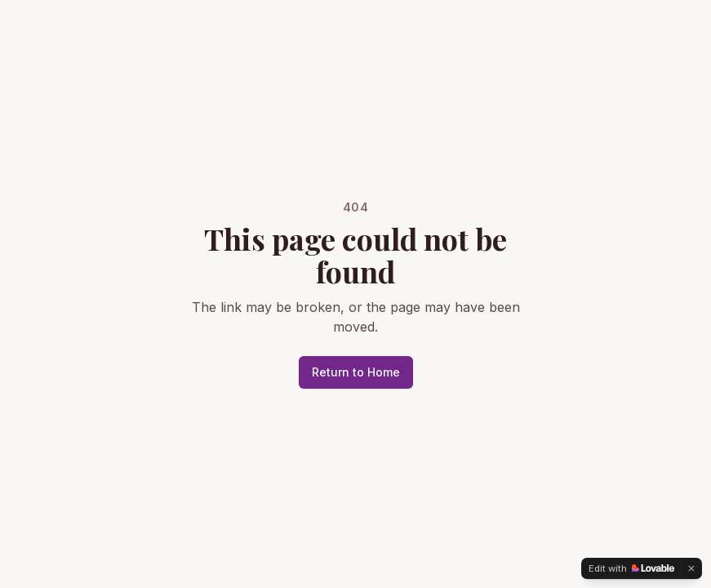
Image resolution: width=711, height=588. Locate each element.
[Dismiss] (691, 568)
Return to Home (356, 372)
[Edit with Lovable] (631, 568)
